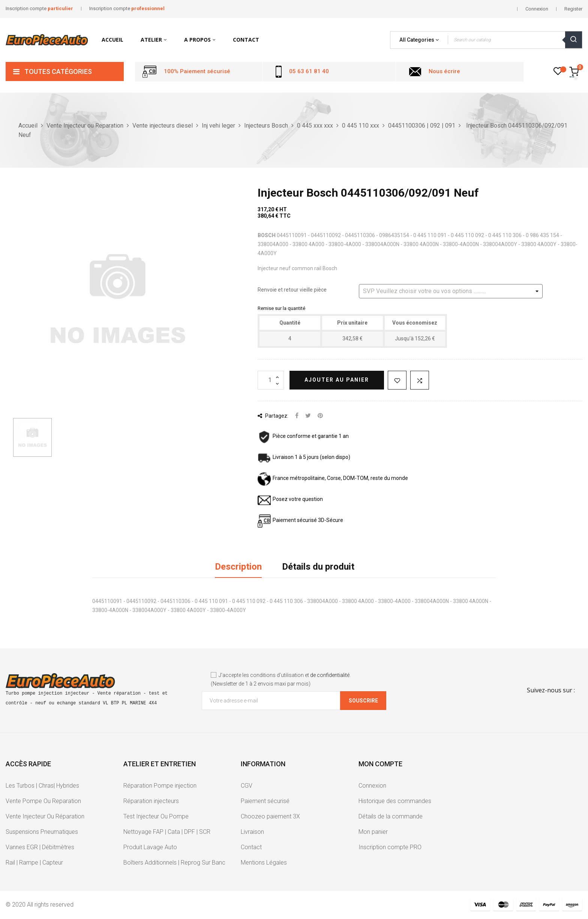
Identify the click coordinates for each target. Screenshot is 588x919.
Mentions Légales (264, 863)
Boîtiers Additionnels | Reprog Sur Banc (174, 863)
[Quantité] (271, 380)
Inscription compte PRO (390, 847)
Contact (251, 847)
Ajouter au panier (337, 380)
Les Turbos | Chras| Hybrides (42, 786)
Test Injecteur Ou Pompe (156, 816)
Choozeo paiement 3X (270, 816)
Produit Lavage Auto (150, 847)
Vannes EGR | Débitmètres (40, 847)
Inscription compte (39, 8)
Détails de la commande (391, 816)
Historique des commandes (395, 801)
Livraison (252, 832)
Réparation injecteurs (151, 801)
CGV (247, 786)
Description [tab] (238, 567)
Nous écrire (444, 71)
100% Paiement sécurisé (197, 71)
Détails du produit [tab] (318, 567)
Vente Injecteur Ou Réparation (45, 816)
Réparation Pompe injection (160, 786)
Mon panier (373, 832)
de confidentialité (330, 675)
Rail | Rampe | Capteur (34, 863)
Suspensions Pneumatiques (42, 832)
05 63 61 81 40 (309, 71)
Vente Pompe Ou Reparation (43, 801)
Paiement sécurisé (265, 801)
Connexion (372, 786)
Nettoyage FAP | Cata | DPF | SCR (167, 832)
